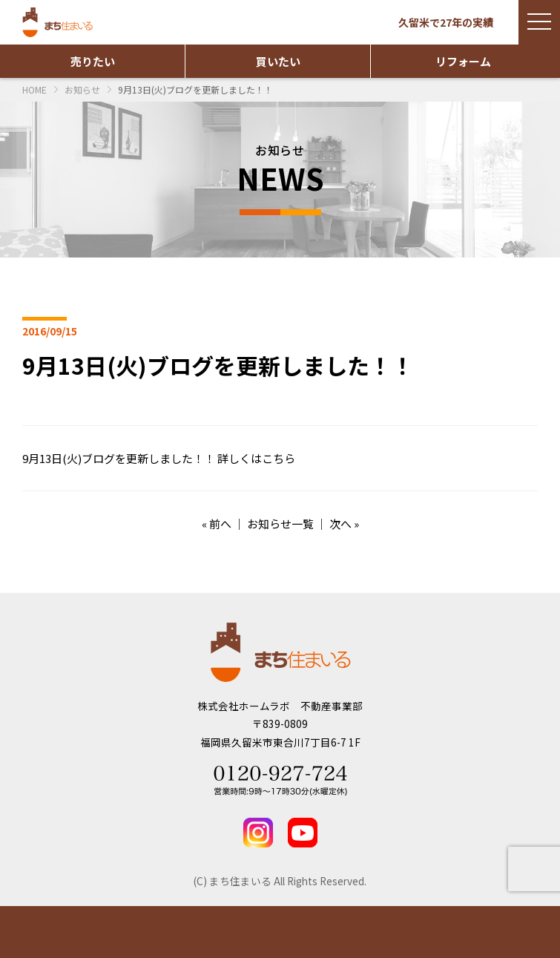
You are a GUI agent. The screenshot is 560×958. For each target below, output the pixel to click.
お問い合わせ (350, 932)
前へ (220, 524)
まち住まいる (59, 22)
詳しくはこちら (256, 458)
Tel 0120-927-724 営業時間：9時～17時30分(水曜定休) (280, 781)
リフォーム (463, 61)
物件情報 (70, 932)
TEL (490, 932)
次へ (340, 524)
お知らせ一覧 (280, 524)
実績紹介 (210, 932)
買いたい (278, 61)
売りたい (93, 61)
